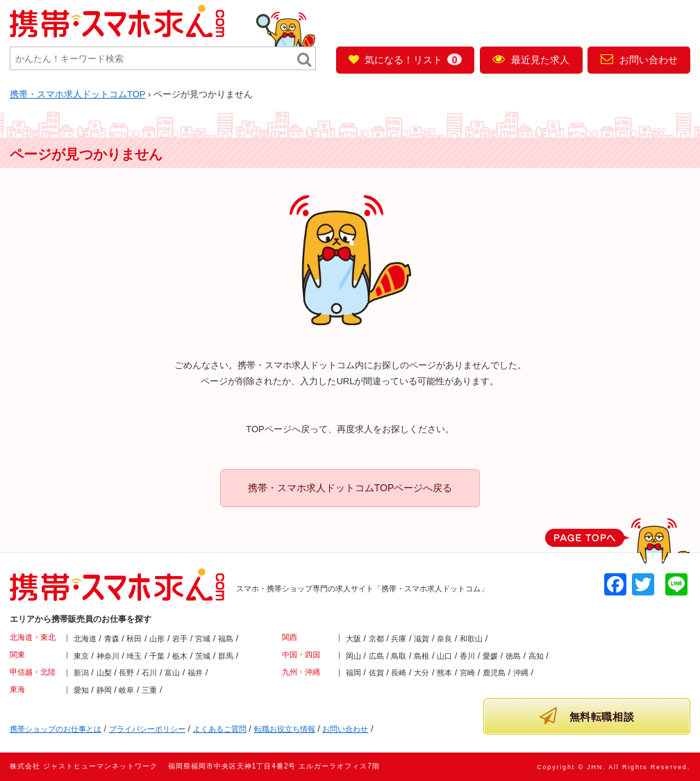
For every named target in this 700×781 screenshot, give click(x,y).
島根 (422, 656)
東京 (81, 656)
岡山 (353, 656)
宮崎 (467, 673)
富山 (172, 673)
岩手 (180, 639)
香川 (467, 656)
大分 (422, 673)
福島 (226, 639)
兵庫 (399, 639)
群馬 (226, 656)
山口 (444, 656)
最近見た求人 (531, 59)
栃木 (180, 656)
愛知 (81, 690)
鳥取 (399, 656)
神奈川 (108, 656)
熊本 (444, 673)
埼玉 (134, 656)
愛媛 (490, 656)
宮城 (203, 639)
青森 (112, 639)
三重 (149, 690)
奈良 (444, 639)
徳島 (513, 656)
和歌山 (471, 639)
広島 (376, 656)
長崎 (399, 673)
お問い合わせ (639, 59)
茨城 (203, 656)
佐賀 (376, 673)
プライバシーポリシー (147, 729)
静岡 (104, 690)
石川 (149, 673)
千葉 (157, 656)
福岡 (353, 673)
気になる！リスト (405, 59)
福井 (195, 673)
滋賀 (422, 639)
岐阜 (126, 690)
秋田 (134, 639)
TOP (77, 94)
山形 (157, 639)
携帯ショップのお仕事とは (56, 729)
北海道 (85, 639)
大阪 (353, 639)
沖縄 (521, 673)
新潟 (81, 673)
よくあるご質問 (220, 729)
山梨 (104, 673)
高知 (536, 656)
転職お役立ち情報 (285, 729)
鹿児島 (494, 673)
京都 (376, 639)
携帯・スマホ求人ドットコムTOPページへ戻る (350, 488)
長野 (126, 673)
